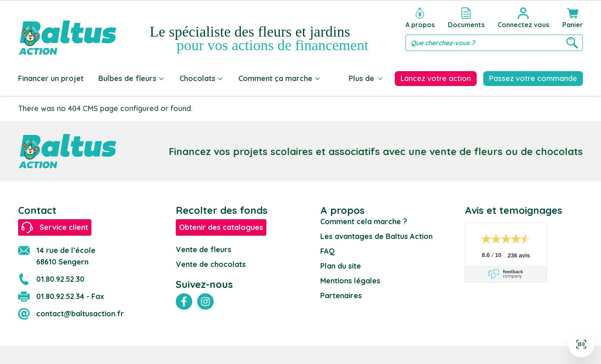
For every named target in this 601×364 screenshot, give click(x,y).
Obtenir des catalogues (221, 226)
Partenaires (341, 294)
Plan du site (341, 264)
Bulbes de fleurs (132, 78)
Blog (344, 78)
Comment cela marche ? (364, 220)
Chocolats (201, 78)
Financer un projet (51, 78)
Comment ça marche (280, 78)
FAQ (327, 249)
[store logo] (68, 29)
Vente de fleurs (204, 248)
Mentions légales (350, 279)
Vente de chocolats (211, 263)
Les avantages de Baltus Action (376, 235)
